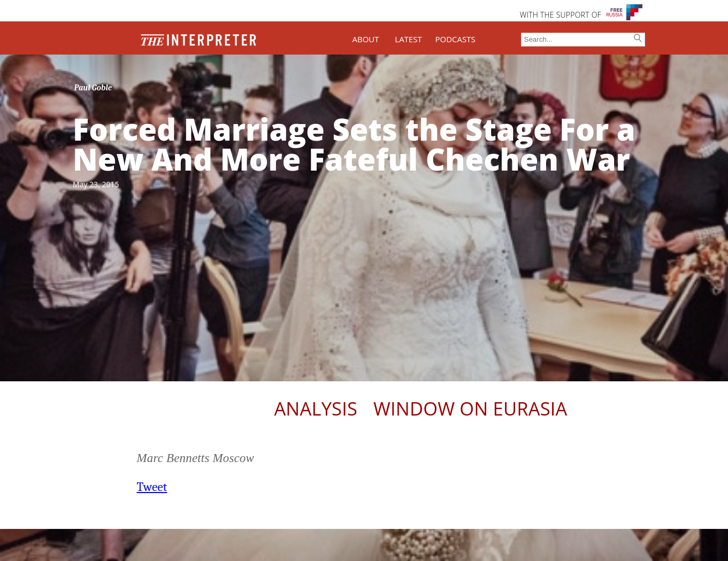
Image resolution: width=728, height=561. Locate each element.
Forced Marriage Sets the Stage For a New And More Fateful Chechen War (354, 144)
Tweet (152, 487)
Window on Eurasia (470, 408)
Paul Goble (93, 88)
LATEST (408, 39)
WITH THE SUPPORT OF (561, 15)
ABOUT (365, 39)
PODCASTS (455, 39)
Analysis (316, 408)
